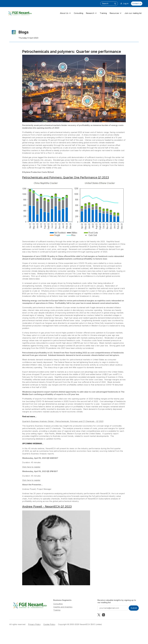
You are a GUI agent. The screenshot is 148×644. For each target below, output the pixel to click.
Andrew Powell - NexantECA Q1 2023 (47, 506)
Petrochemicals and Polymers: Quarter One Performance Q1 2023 (66, 177)
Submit (134, 608)
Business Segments (62, 600)
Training (103, 13)
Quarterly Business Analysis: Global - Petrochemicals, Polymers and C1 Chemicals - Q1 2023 (63, 421)
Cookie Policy (49, 624)
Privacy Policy (34, 624)
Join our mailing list (133, 13)
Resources (116, 13)
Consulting (79, 13)
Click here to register (31, 467)
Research (91, 13)
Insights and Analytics (63, 607)
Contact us (137, 3)
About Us (66, 13)
